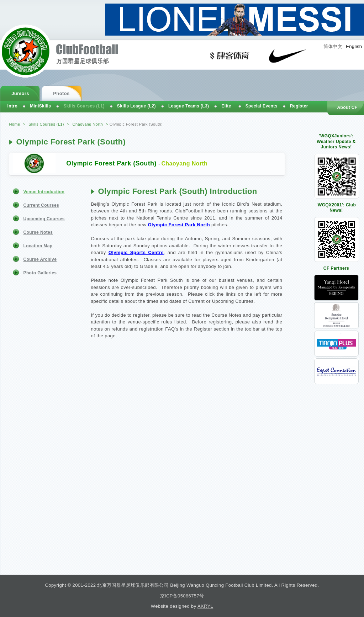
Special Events (262, 106)
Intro (13, 106)
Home (15, 124)
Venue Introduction (44, 192)
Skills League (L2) (136, 106)
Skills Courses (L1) (46, 124)
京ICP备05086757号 (182, 596)
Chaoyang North (88, 124)
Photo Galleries (40, 273)
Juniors (20, 93)
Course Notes (38, 232)
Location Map (38, 246)
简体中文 (333, 46)
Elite (226, 106)
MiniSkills (40, 106)
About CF (347, 107)
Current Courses (41, 205)
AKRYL (205, 606)
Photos (61, 93)
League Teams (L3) (189, 106)
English (354, 46)
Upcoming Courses (44, 219)
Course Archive (40, 259)
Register (299, 106)
